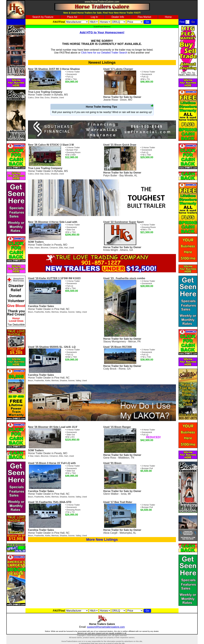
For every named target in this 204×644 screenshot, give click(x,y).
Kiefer (48, 312)
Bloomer (45, 248)
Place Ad (72, 17)
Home (168, 17)
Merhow (55, 312)
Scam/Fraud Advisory (102, 27)
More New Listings (102, 540)
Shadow (54, 97)
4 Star (31, 248)
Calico (31, 97)
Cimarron (54, 248)
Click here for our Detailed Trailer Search (104, 53)
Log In (94, 17)
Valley (78, 312)
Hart (66, 248)
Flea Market (144, 17)
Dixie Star (39, 97)
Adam (37, 248)
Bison (31, 312)
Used (62, 97)
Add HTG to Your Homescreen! (102, 32)
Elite (61, 248)
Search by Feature (43, 17)
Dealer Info (118, 17)
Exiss (47, 97)
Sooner (71, 312)
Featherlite (39, 312)
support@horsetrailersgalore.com (106, 627)
